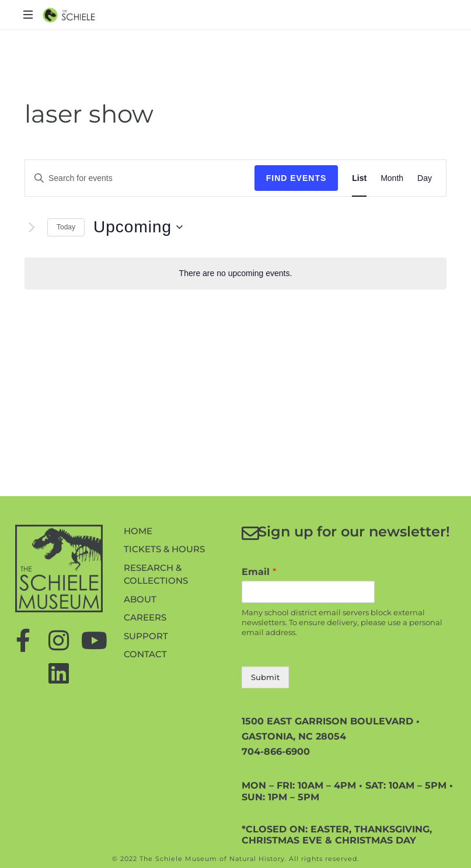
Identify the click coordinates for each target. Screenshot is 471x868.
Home (138, 597)
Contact (145, 721)
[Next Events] (32, 227)
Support (146, 703)
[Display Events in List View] (359, 178)
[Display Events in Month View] (392, 178)
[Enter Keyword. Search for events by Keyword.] (118, 178)
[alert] (235, 273)
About (140, 666)
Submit (265, 744)
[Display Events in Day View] (425, 178)
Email (259, 638)
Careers (145, 684)
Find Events (296, 178)
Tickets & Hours (164, 616)
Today (66, 227)
